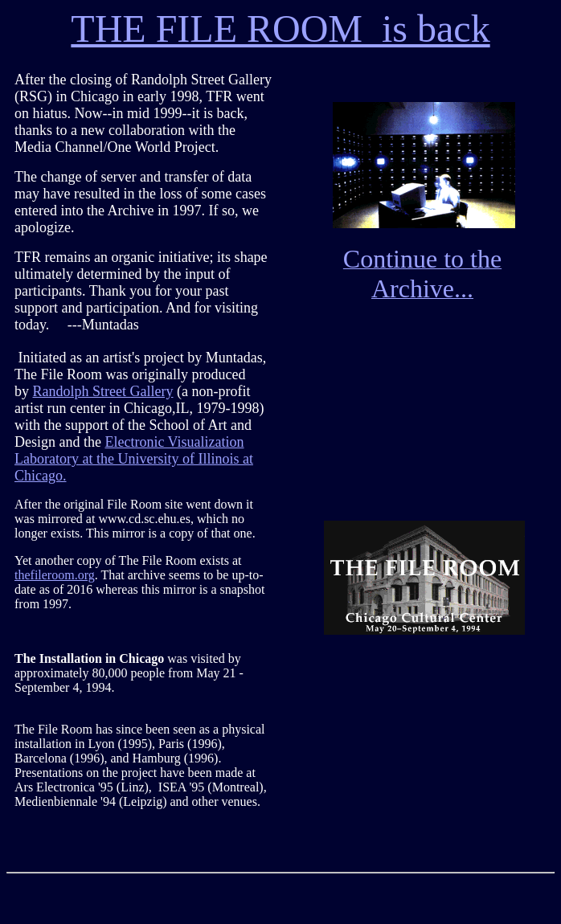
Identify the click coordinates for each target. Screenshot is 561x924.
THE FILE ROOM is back (280, 29)
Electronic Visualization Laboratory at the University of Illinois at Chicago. (134, 459)
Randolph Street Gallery (103, 391)
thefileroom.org (55, 575)
